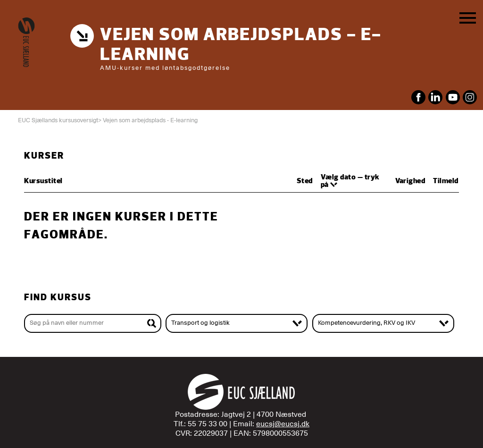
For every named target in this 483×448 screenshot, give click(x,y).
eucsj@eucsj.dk (283, 424)
